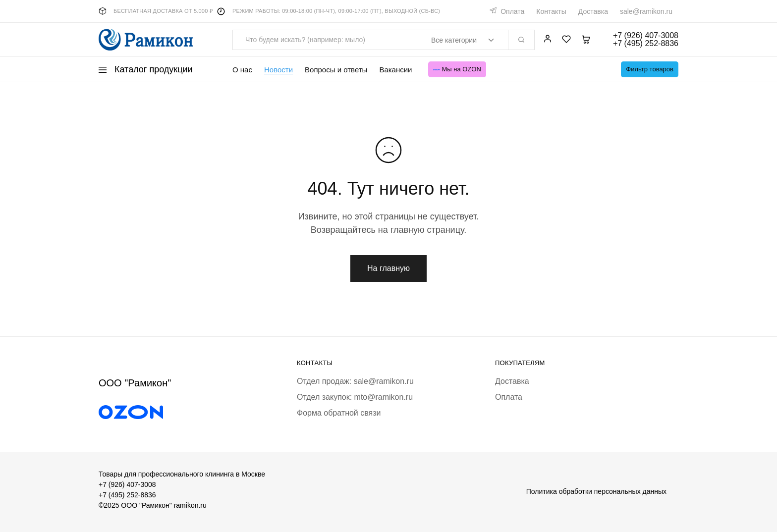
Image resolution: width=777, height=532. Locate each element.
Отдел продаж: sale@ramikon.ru (355, 381)
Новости (278, 70)
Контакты (551, 11)
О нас (242, 70)
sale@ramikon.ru (646, 11)
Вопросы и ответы (336, 70)
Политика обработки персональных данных (596, 491)
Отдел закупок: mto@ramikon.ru (355, 397)
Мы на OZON (457, 69)
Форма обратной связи (339, 413)
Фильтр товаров (650, 69)
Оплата (512, 11)
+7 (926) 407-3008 (127, 484)
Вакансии (395, 70)
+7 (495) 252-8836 (127, 495)
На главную (388, 268)
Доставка (593, 11)
